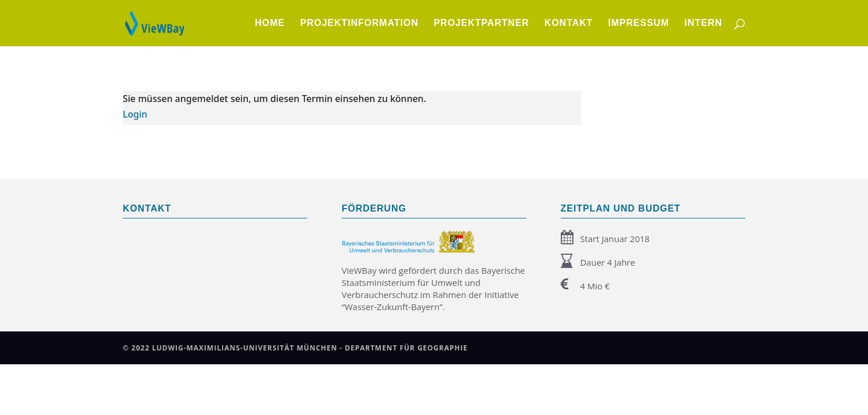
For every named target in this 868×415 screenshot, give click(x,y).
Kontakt (569, 23)
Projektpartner (481, 23)
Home (270, 23)
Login (135, 114)
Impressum (639, 23)
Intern (703, 23)
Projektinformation (359, 23)
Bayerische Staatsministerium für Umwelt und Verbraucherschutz (433, 282)
